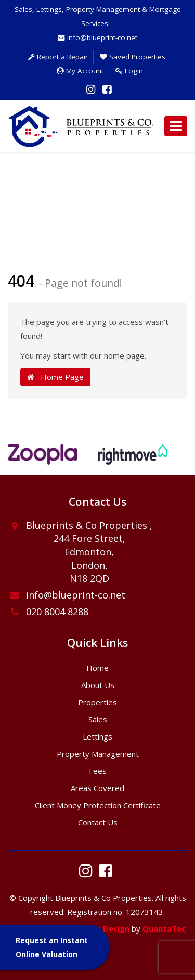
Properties (97, 702)
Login (129, 71)
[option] (42, 460)
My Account (80, 71)
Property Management (98, 754)
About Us (98, 685)
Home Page (55, 377)
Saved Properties (133, 57)
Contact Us (98, 822)
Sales (98, 719)
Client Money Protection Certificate (98, 805)
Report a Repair (58, 57)
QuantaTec (164, 928)
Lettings (97, 736)
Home (97, 668)
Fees (98, 771)
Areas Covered (97, 788)
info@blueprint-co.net (97, 37)
